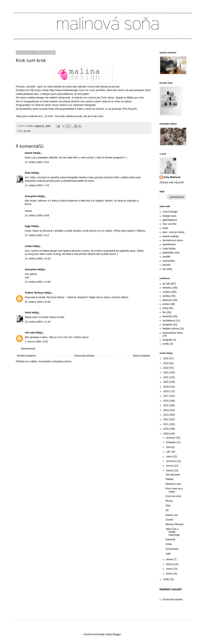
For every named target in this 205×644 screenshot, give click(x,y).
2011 (166, 424)
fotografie (168, 340)
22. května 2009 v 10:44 (38, 259)
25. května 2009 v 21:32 (38, 322)
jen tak (27, 131)
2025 (166, 358)
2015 (166, 405)
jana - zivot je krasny (173, 232)
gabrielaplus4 (170, 220)
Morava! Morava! (175, 524)
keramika (167, 316)
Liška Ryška (169, 249)
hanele (29, 153)
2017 (166, 396)
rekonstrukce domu (173, 333)
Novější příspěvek (26, 356)
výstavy (167, 296)
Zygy (28, 226)
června (170, 466)
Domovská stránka (84, 356)
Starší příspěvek (141, 356)
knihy (165, 308)
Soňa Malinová (172, 177)
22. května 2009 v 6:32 (37, 162)
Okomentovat (28, 349)
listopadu (171, 442)
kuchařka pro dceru (173, 240)
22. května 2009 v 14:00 (38, 282)
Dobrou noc (172, 515)
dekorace (167, 300)
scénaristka (169, 261)
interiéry (167, 288)
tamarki (166, 265)
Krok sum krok (173, 496)
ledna (169, 574)
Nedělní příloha (171, 329)
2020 (166, 382)
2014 (166, 410)
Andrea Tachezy (34, 293)
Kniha (169, 544)
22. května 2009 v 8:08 (37, 216)
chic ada (30, 333)
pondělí (166, 257)
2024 (166, 363)
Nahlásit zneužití (171, 589)
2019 (166, 387)
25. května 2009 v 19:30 (38, 302)
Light (168, 554)
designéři (167, 325)
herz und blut (169, 224)
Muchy (169, 501)
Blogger (117, 634)
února (170, 569)
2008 (166, 579)
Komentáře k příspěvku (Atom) (55, 361)
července (171, 461)
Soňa (28, 173)
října (169, 447)
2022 (166, 373)
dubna (170, 559)
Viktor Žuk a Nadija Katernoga (173, 532)
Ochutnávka (172, 549)
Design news (169, 216)
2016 (166, 401)
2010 (166, 429)
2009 (166, 434)
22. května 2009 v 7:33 (37, 185)
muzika (166, 292)
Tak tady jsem (173, 475)
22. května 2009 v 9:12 (37, 235)
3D (167, 510)
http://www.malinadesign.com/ (67, 90)
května (170, 471)
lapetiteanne (169, 244)
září (168, 452)
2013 (166, 415)
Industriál (170, 540)
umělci (166, 344)
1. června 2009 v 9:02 (36, 342)
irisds (165, 228)
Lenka (28, 246)
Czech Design (170, 212)
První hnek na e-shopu (174, 490)
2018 (166, 391)
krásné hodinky (171, 236)
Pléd (168, 506)
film (164, 312)
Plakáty (169, 479)
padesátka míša (171, 253)
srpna (169, 457)
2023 (166, 368)
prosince (171, 438)
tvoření (166, 304)
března (170, 564)
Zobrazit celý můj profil (172, 182)
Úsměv (169, 520)
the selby (167, 269)
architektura (169, 321)
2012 (166, 419)
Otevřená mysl (173, 484)
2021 (166, 377)
